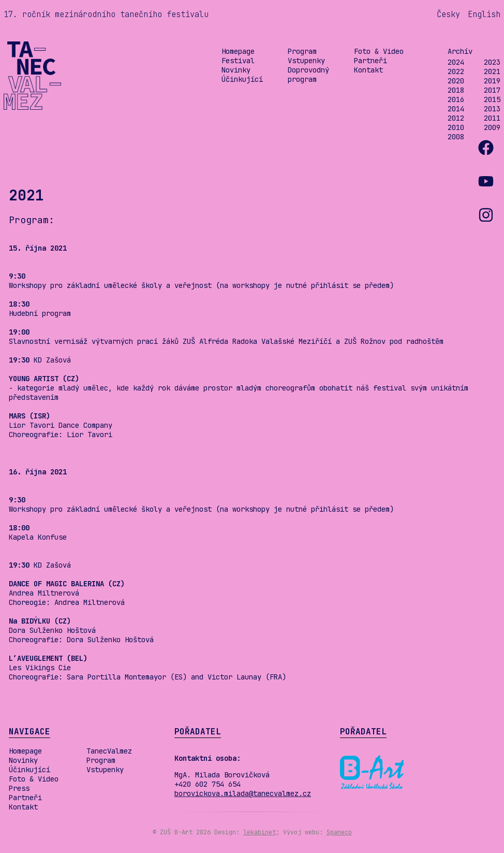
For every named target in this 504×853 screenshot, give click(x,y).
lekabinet (260, 832)
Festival (238, 61)
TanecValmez (109, 751)
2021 (492, 71)
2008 (456, 137)
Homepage (238, 51)
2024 (456, 62)
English (484, 14)
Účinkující (242, 79)
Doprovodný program (308, 75)
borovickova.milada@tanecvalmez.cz (243, 793)
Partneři (370, 61)
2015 (492, 99)
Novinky (236, 70)
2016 (456, 99)
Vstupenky (306, 61)
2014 (456, 109)
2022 (456, 71)
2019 (492, 81)
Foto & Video (379, 51)
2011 (492, 118)
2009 (492, 127)
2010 (456, 127)
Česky (448, 14)
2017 (492, 90)
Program (302, 51)
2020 (456, 81)
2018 (456, 90)
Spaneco (339, 832)
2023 (492, 62)
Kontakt (368, 70)
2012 (456, 118)
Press (19, 788)
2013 (492, 109)
